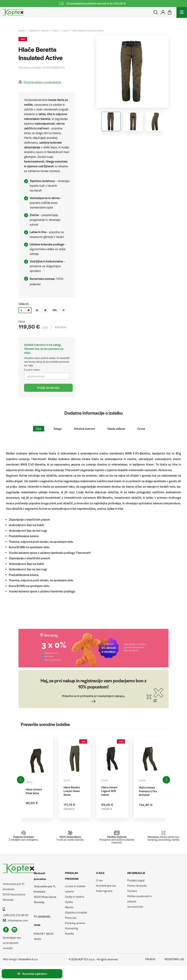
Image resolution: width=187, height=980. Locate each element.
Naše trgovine (104, 891)
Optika (69, 902)
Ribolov (69, 907)
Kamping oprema (75, 923)
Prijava (150, 959)
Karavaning (71, 928)
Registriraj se (174, 959)
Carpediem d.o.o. (28, 959)
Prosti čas (71, 918)
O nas (99, 880)
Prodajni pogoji (136, 880)
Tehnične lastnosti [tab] (84, 429)
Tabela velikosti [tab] (116, 429)
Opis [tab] (39, 429)
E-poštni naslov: (32, 370)
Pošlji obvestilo (48, 388)
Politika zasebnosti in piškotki (140, 899)
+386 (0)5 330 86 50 (16, 912)
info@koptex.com (15, 920)
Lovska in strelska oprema (75, 889)
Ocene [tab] (141, 429)
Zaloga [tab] (58, 429)
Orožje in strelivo (75, 897)
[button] (166, 780)
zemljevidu (44, 916)
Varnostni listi (135, 907)
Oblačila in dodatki (76, 912)
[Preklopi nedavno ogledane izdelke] (32, 974)
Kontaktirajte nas (106, 885)
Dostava (132, 891)
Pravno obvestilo (137, 885)
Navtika (69, 933)
